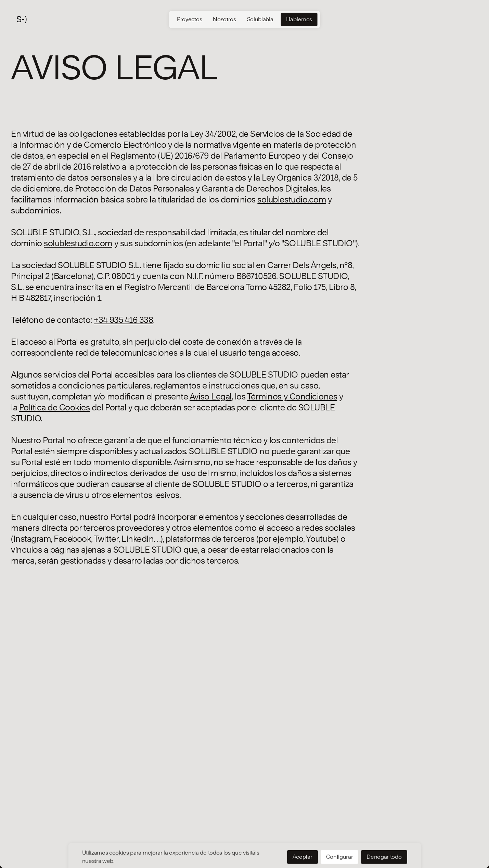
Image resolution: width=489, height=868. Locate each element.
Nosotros (224, 19)
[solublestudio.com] (292, 200)
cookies (119, 828)
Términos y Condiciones (292, 397)
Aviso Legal (211, 397)
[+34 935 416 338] (123, 320)
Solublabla (260, 19)
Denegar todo (384, 832)
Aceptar (303, 832)
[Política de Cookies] (55, 407)
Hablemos (299, 19)
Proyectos (189, 19)
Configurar (340, 832)
